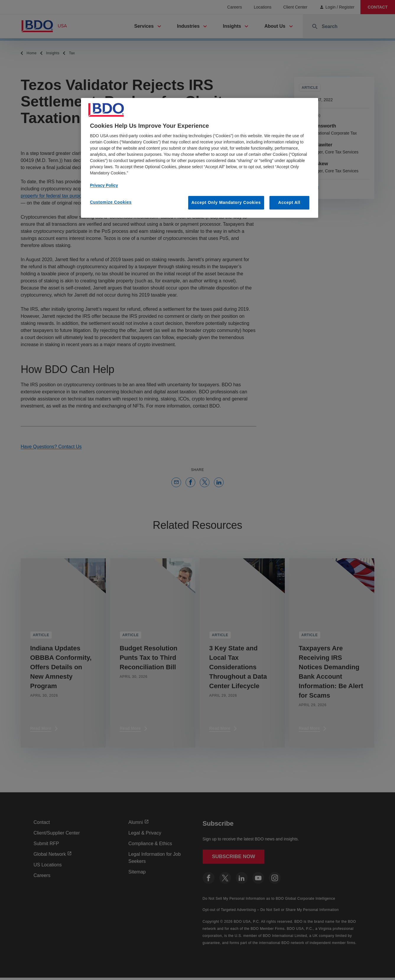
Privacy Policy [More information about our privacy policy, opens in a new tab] (104, 185)
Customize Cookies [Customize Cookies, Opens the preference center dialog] (111, 202)
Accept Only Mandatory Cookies (226, 202)
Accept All (289, 202)
